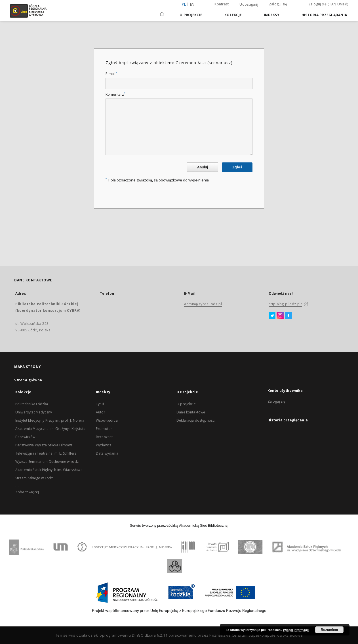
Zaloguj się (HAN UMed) (328, 4)
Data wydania (107, 453)
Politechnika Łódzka (32, 404)
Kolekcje (233, 15)
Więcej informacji (296, 630)
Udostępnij (249, 5)
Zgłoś (237, 167)
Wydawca (104, 445)
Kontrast (222, 4)
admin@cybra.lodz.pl (203, 304)
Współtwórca (107, 420)
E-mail (111, 74)
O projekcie (186, 404)
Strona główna (28, 380)
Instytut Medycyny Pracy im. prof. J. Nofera (50, 420)
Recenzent (104, 437)
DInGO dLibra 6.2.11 (150, 635)
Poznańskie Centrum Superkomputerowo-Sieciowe (256, 635)
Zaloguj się (278, 4)
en (192, 4)
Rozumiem (329, 630)
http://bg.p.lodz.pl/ (285, 304)
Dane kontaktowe (191, 412)
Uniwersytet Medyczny (34, 412)
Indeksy (272, 15)
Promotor (104, 429)
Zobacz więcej (27, 492)
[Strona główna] (162, 12)
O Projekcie (191, 15)
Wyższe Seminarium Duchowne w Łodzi (47, 462)
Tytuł (100, 404)
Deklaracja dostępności (196, 420)
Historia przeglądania (324, 15)
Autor (101, 412)
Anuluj (203, 167)
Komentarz (115, 94)
